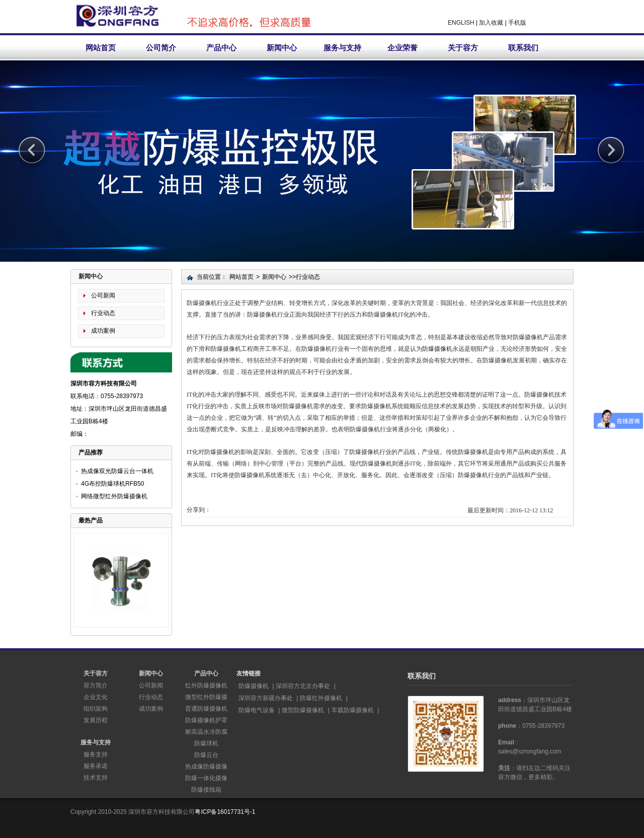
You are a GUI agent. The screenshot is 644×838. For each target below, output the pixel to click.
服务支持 (96, 754)
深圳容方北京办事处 (303, 686)
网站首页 (101, 48)
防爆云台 (206, 755)
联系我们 (523, 48)
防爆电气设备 (257, 710)
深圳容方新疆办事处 (266, 698)
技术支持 (96, 778)
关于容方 (463, 48)
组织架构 (96, 709)
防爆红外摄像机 (321, 698)
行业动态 (103, 313)
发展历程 (96, 720)
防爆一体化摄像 (206, 778)
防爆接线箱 (206, 790)
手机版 (517, 23)
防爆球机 (206, 743)
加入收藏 (491, 23)
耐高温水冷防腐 (206, 732)
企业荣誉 (403, 48)
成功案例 (103, 331)
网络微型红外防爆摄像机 (114, 496)
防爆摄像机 (437, 349)
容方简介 (96, 685)
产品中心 (221, 48)
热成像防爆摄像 (206, 767)
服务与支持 (342, 48)
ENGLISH (461, 23)
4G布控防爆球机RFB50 (112, 484)
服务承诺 (96, 766)
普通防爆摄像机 (206, 709)
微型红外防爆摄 (206, 697)
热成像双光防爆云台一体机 (117, 471)
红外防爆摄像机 (206, 685)
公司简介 (161, 48)
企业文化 (96, 697)
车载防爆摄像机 (353, 710)
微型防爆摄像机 (303, 710)
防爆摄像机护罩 (206, 720)
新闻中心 (282, 48)
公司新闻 (103, 295)
